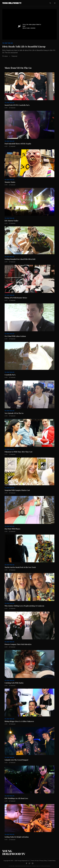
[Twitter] (29, 863)
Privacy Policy (43, 861)
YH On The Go (8, 43)
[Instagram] (33, 863)
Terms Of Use (35, 861)
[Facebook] (26, 863)
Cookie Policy (52, 861)
